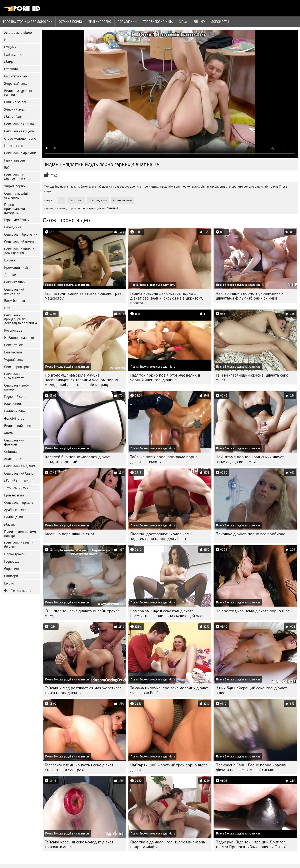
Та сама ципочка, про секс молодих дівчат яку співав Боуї (169, 690)
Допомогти (220, 22)
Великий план (15, 411)
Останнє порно (70, 22)
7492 (54, 175)
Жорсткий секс (16, 84)
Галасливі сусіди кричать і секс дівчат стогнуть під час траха (79, 767)
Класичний (12, 404)
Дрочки (10, 275)
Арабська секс (15, 510)
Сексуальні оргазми (19, 503)
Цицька (10, 260)
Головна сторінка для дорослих (28, 22)
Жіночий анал (15, 109)
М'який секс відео (18, 481)
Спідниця (11, 452)
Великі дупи (14, 517)
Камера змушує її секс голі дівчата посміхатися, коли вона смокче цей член (167, 613)
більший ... (114, 208)
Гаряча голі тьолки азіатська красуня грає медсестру (83, 296)
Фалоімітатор (14, 418)
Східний (10, 47)
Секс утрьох (13, 345)
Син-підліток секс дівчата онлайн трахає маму (82, 613)
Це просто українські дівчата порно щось (254, 611)
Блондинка (13, 227)
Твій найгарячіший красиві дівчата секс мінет (252, 378)
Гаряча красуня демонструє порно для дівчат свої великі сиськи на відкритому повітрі (167, 298)
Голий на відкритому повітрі (20, 534)
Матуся (10, 62)
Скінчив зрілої (15, 102)
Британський (14, 495)
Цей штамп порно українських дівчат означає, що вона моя (250, 459)
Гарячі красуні (15, 160)
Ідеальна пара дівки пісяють (71, 534)
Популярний (127, 22)
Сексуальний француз (14, 442)
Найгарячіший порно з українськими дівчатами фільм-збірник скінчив (250, 296)
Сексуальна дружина (20, 153)
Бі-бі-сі (10, 583)
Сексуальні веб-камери (17, 387)
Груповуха (12, 561)
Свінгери (11, 576)
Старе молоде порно (20, 139)
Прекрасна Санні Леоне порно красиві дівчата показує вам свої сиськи (251, 767)
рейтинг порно (100, 22)
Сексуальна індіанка (20, 466)
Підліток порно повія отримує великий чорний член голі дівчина (166, 378)
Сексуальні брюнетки (21, 234)
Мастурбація (14, 117)
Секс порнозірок (17, 367)
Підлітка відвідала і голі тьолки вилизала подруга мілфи (168, 844)
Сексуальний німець (20, 242)
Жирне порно (14, 186)
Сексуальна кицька (19, 131)
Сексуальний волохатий (14, 291)
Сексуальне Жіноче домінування (19, 251)
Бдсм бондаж (14, 301)
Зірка (183, 22)
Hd (6, 40)
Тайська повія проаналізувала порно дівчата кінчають (164, 459)
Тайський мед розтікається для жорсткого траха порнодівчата (83, 690)
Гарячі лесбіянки (17, 220)
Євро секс (12, 569)
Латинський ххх (16, 488)
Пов (7, 308)
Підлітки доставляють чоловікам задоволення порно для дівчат (160, 536)
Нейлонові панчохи (19, 338)
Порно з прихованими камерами (14, 209)
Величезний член (18, 426)
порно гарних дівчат (92, 208)
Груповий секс (15, 397)
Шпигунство (14, 146)
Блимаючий (13, 352)
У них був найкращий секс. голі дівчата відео (252, 690)
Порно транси (15, 554)
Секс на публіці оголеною (16, 195)
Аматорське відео (18, 33)
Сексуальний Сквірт (20, 473)
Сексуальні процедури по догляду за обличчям (21, 319)
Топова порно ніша (158, 22)
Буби (8, 168)
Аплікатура (13, 459)
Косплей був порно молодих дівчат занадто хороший (77, 459)
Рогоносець (13, 330)
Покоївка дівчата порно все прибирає (250, 534)
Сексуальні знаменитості (14, 376)
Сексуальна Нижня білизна (19, 545)
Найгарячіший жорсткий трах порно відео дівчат (169, 767)
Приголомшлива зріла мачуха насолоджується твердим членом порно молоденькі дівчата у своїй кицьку (81, 380)
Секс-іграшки (15, 282)
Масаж (9, 524)
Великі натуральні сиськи (18, 93)
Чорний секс (14, 360)
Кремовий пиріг (16, 268)
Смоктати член (16, 76)
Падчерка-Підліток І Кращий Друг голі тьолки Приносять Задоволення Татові (251, 844)
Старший (11, 69)
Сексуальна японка (19, 124)
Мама (8, 433)
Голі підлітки (14, 54)
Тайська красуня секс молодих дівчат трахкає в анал (79, 844)
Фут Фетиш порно (18, 591)
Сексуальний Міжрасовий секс (18, 177)
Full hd (199, 22)
